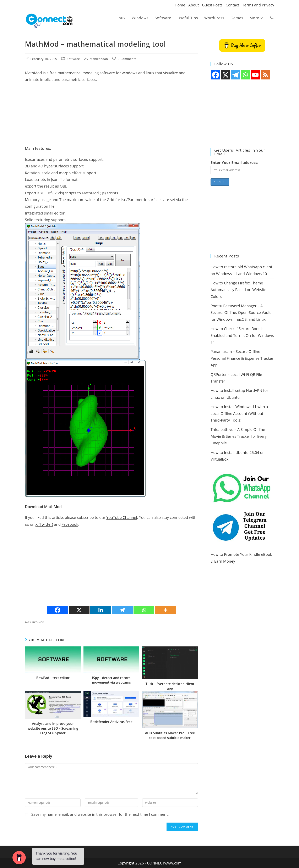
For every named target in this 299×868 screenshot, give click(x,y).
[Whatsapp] (144, 610)
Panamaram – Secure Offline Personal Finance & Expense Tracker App (242, 358)
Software (73, 59)
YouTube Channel (122, 517)
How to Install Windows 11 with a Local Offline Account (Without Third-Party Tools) (239, 413)
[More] (165, 610)
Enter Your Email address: (234, 162)
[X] (79, 610)
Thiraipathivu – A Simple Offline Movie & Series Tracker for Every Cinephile (239, 436)
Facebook (70, 524)
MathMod (38, 622)
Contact (232, 5)
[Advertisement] (111, 116)
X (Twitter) (44, 524)
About (194, 5)
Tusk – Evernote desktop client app (170, 686)
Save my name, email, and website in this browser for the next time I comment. (100, 814)
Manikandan (99, 59)
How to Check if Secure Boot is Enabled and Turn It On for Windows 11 (242, 335)
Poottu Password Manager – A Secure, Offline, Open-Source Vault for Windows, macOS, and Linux (241, 313)
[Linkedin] (101, 610)
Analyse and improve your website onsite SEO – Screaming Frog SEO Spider (53, 728)
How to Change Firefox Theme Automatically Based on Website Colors (238, 290)
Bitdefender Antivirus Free (111, 722)
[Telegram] (122, 610)
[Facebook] (58, 610)
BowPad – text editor (53, 678)
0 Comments (127, 59)
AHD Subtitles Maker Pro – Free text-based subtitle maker (170, 735)
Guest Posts (212, 5)
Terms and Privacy (258, 5)
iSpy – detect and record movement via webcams (111, 680)
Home (180, 5)
